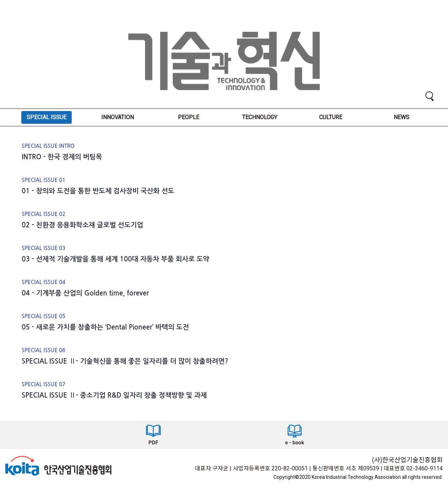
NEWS (401, 117)
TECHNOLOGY (260, 117)
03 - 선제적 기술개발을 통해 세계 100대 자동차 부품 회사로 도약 (115, 259)
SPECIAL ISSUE (47, 117)
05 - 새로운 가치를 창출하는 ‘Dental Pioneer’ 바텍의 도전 (105, 327)
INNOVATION (118, 117)
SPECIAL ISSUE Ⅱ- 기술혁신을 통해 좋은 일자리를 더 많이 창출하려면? (125, 361)
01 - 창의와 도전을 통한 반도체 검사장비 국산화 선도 (98, 191)
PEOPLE (189, 117)
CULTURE (331, 117)
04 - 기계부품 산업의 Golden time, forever (85, 293)
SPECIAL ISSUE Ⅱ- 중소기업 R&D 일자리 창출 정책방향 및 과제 (114, 395)
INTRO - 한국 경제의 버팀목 (62, 157)
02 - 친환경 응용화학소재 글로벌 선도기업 (82, 225)
